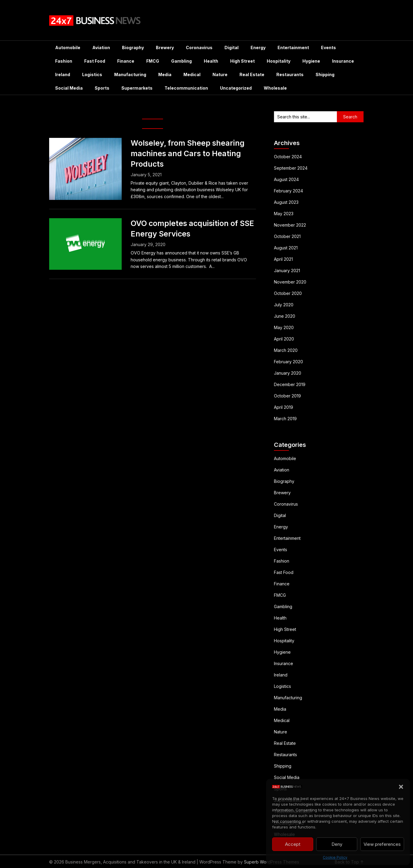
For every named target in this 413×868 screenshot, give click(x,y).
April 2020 (284, 339)
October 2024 (288, 157)
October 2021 (287, 236)
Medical (192, 74)
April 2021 (283, 259)
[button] (401, 787)
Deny (337, 844)
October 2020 (288, 293)
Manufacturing (130, 74)
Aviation (101, 48)
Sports (102, 88)
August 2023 (286, 202)
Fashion (64, 61)
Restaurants (290, 74)
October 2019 (287, 396)
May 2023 (284, 214)
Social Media (69, 88)
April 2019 (284, 407)
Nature (220, 74)
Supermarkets (137, 88)
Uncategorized (236, 88)
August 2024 (286, 179)
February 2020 (288, 362)
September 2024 (291, 168)
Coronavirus (199, 48)
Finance (126, 61)
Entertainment (293, 48)
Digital (232, 48)
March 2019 (285, 419)
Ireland (63, 74)
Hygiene (311, 61)
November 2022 (290, 225)
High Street (242, 61)
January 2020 (288, 373)
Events (328, 48)
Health (211, 61)
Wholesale (275, 88)
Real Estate (252, 74)
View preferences (382, 844)
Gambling (181, 61)
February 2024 (288, 191)
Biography (133, 48)
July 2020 (284, 305)
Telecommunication (186, 88)
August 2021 (286, 248)
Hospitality (279, 61)
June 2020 (285, 316)
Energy (258, 48)
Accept (293, 844)
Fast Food (95, 61)
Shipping (325, 74)
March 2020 (286, 350)
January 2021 (287, 271)
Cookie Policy (335, 857)
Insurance (343, 61)
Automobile (68, 48)
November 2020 (290, 282)
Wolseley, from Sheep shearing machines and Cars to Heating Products (188, 153)
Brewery (165, 48)
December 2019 (290, 384)
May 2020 (284, 327)
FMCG (153, 61)
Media (165, 74)
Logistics (92, 74)
